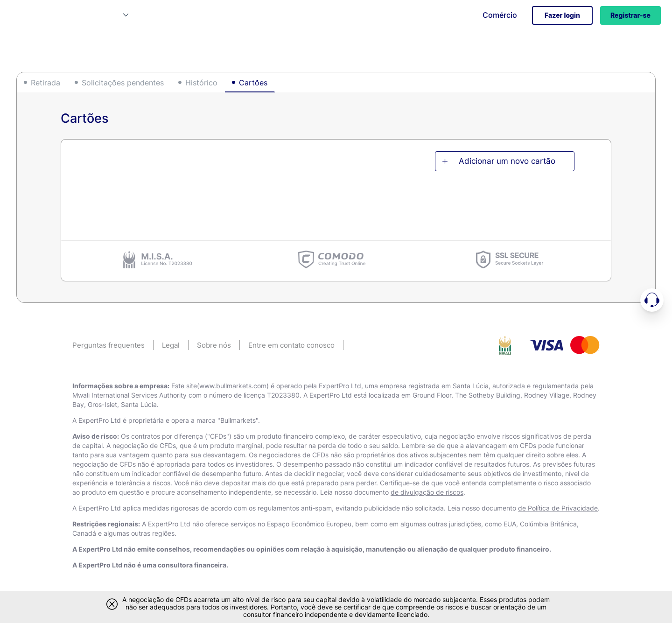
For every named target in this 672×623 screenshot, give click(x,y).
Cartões (253, 83)
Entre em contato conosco (291, 345)
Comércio (500, 15)
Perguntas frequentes (108, 345)
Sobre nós (214, 345)
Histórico (201, 83)
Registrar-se (630, 15)
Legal (171, 345)
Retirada (45, 83)
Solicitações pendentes (123, 83)
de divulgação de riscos (427, 492)
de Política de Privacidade (558, 508)
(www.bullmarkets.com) (233, 386)
